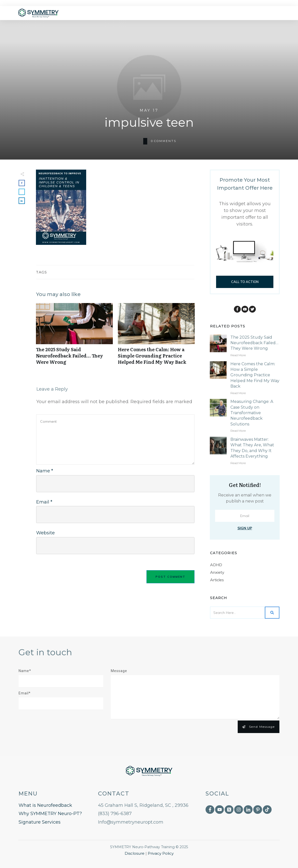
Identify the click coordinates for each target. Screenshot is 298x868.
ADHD (216, 565)
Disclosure (135, 853)
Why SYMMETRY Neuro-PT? (50, 814)
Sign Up (245, 528)
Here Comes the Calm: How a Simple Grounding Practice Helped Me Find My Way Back (156, 337)
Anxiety (217, 572)
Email (44, 502)
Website (45, 533)
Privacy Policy (161, 853)
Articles (217, 580)
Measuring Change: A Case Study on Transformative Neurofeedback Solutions (252, 413)
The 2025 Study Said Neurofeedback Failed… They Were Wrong (74, 337)
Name (45, 471)
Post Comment (170, 577)
